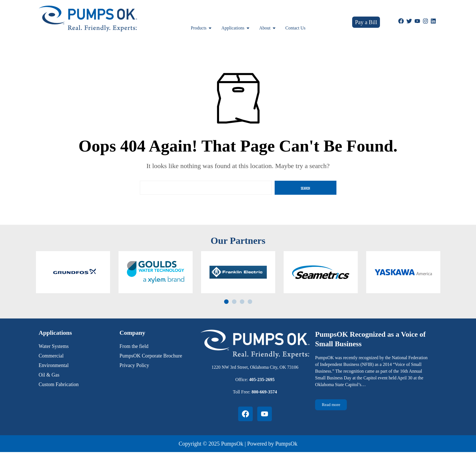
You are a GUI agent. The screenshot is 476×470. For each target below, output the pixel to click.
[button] (226, 302)
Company (133, 333)
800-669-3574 (264, 392)
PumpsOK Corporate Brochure (151, 356)
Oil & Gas (49, 375)
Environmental (54, 365)
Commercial (51, 356)
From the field (134, 346)
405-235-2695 (262, 380)
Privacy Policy (135, 365)
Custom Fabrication (59, 384)
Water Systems (54, 346)
